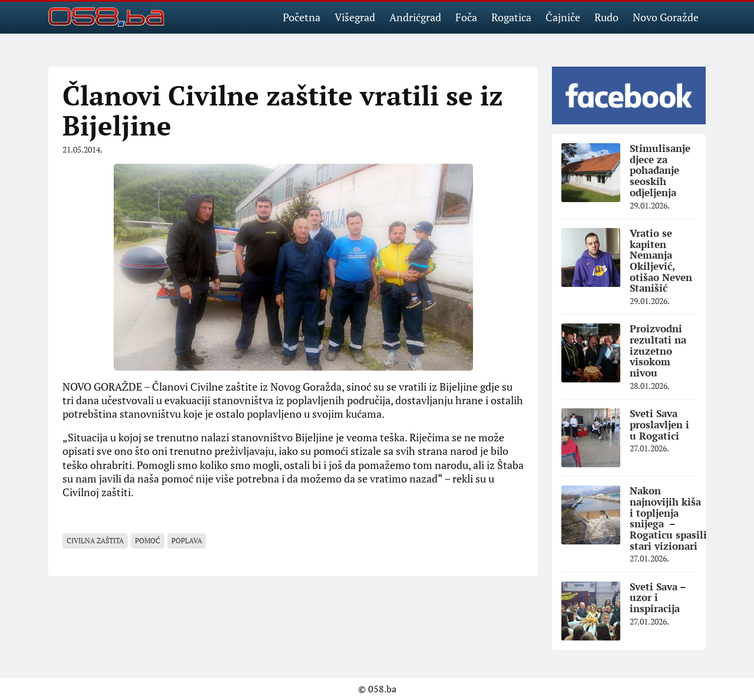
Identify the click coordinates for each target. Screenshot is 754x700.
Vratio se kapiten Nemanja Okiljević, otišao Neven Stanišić (661, 260)
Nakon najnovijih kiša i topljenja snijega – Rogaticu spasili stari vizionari (668, 518)
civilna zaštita (95, 541)
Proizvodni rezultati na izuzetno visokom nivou (658, 351)
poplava (187, 541)
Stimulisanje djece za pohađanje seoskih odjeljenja (660, 170)
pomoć (148, 541)
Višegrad (355, 17)
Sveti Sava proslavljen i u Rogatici (659, 424)
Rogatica (511, 17)
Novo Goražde (666, 17)
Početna (302, 17)
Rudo (606, 17)
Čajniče (563, 17)
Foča (466, 17)
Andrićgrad (415, 17)
